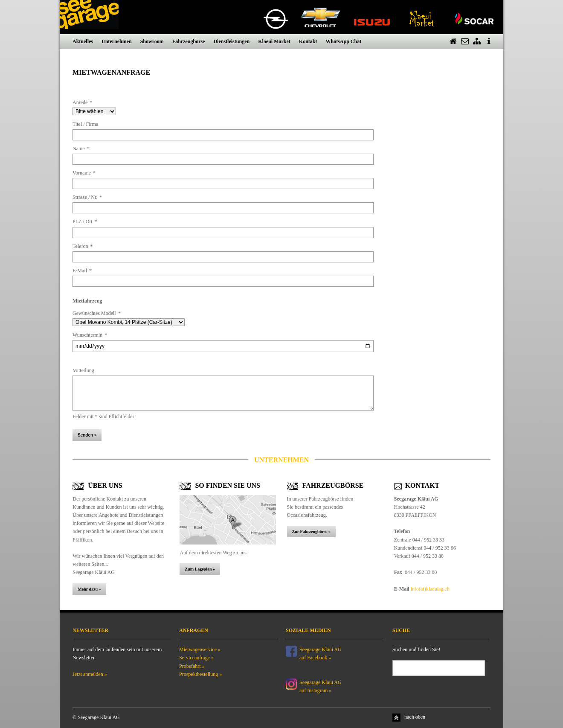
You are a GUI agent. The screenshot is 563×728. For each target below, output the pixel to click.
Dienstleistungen (231, 41)
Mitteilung (83, 370)
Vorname (84, 173)
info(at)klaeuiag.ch (430, 589)
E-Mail (82, 271)
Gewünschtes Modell (97, 313)
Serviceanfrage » (196, 658)
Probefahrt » (192, 666)
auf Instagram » (315, 690)
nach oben (415, 717)
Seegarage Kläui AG (321, 682)
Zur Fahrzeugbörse (310, 531)
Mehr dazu (88, 589)
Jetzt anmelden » (90, 674)
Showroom (152, 41)
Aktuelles (83, 41)
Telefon (83, 246)
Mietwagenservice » (200, 649)
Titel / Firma (85, 124)
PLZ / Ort (85, 221)
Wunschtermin (90, 335)
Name (81, 149)
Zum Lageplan (198, 569)
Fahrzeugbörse (189, 41)
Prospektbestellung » (200, 674)
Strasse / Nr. (87, 197)
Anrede (82, 102)
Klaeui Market (274, 41)
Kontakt (308, 41)
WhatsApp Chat (343, 41)
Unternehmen (117, 41)
